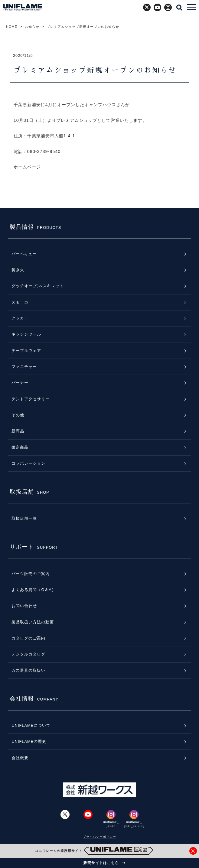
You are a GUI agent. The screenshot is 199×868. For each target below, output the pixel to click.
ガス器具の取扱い (28, 670)
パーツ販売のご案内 (31, 574)
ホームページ (27, 167)
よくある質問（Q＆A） (34, 590)
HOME (12, 27)
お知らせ (32, 27)
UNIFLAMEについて (31, 725)
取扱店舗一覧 (24, 518)
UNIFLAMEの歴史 (29, 741)
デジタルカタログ (28, 654)
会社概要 (20, 758)
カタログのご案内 (28, 638)
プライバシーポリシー (99, 837)
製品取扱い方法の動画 (33, 622)
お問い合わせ (24, 606)
